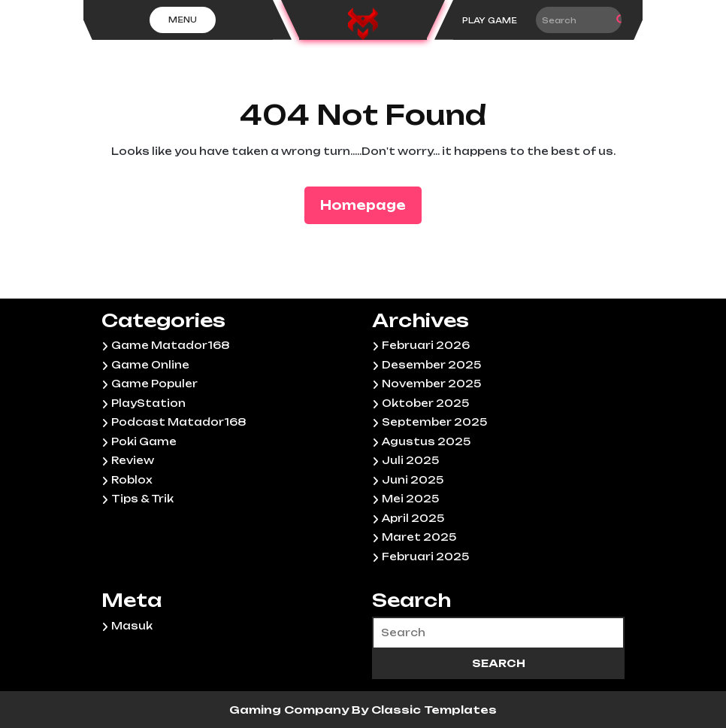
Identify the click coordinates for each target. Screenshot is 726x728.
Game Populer (154, 384)
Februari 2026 (426, 345)
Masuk (132, 626)
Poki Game (144, 441)
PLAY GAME (490, 20)
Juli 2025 (410, 460)
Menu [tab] (183, 20)
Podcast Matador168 (178, 422)
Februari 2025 (425, 557)
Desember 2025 (431, 365)
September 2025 (434, 422)
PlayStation (148, 403)
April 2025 (413, 518)
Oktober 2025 (425, 403)
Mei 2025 (410, 499)
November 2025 (431, 384)
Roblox (132, 480)
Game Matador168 (170, 345)
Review (133, 460)
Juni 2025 (413, 480)
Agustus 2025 (426, 441)
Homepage (369, 204)
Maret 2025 (419, 537)
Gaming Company (290, 710)
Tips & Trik (142, 499)
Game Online (150, 365)
